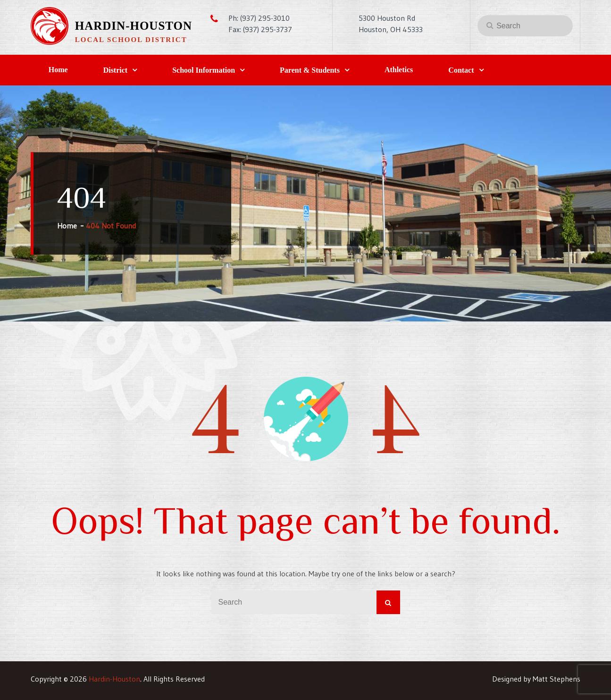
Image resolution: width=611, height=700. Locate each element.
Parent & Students (310, 70)
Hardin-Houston (134, 26)
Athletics (399, 70)
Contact (461, 70)
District (116, 70)
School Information (204, 70)
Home (58, 70)
